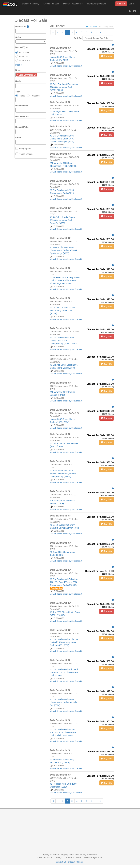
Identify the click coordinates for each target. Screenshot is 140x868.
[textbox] (17, 31)
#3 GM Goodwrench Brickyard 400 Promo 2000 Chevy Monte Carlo (64, 672)
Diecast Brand (22, 116)
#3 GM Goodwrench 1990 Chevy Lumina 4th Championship (64, 341)
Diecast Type (22, 47)
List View (92, 27)
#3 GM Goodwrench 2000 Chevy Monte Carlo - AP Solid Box (64, 702)
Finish (18, 138)
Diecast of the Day (31, 4)
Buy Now (107, 56)
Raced (22, 96)
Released (35, 96)
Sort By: (78, 38)
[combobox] (31, 31)
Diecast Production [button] (73, 4)
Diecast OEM (22, 106)
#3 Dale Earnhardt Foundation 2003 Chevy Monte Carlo (64, 87)
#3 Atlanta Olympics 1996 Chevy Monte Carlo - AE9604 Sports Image (63, 250)
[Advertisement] (70, 831)
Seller (18, 37)
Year (18, 92)
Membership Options (97, 4)
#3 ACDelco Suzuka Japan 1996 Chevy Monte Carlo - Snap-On (62, 220)
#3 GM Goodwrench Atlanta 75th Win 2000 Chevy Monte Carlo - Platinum (63, 732)
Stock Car (24, 57)
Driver (18, 70)
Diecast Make (22, 127)
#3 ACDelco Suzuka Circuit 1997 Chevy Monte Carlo (63, 310)
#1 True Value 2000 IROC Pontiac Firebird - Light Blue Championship (63, 473)
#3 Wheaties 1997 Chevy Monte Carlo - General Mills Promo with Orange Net (65, 280)
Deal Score (21, 27)
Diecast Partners (76, 862)
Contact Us (61, 862)
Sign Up (121, 4)
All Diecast (24, 53)
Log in (132, 4)
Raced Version (26, 154)
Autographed (25, 149)
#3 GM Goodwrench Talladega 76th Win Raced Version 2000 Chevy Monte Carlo (64, 582)
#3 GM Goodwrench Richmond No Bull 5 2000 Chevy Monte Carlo (64, 642)
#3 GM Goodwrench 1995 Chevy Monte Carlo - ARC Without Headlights (62, 139)
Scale (18, 81)
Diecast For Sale (51, 4)
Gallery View (106, 27)
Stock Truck (25, 60)
